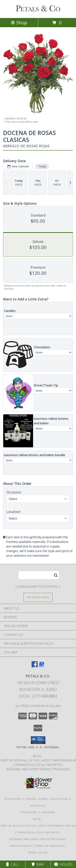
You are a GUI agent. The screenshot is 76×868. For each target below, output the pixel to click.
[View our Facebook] (35, 666)
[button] (38, 740)
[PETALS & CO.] (38, 12)
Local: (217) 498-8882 (38, 696)
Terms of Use (38, 852)
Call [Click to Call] (13, 864)
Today (42, 166)
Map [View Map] (38, 864)
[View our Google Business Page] (41, 666)
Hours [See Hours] (63, 864)
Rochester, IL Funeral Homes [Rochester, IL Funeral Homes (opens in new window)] (26, 799)
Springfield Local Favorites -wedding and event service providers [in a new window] (38, 767)
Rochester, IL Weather (38, 812)
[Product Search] (39, 575)
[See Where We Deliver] (38, 597)
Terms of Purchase (49, 846)
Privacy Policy (21, 846)
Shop (19, 22)
